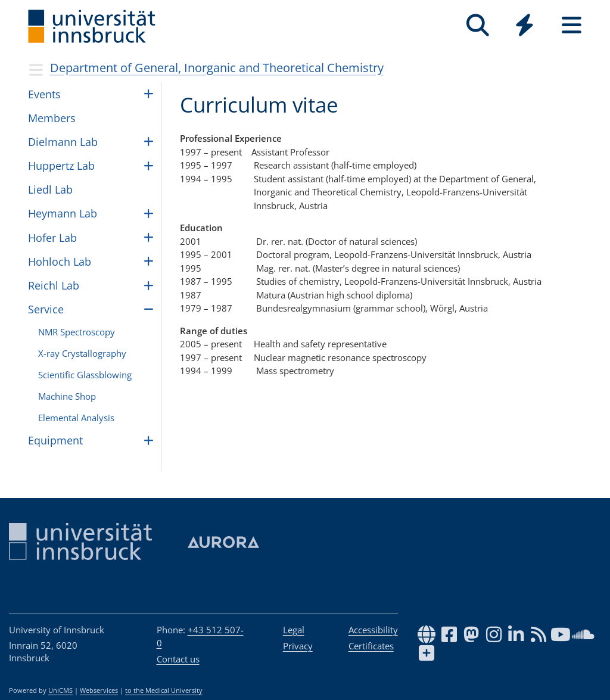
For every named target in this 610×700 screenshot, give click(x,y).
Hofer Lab (52, 238)
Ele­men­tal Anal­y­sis (76, 418)
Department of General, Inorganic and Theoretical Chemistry (217, 68)
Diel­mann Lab (63, 142)
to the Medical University (164, 690)
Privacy (298, 646)
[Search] (477, 25)
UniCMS (60, 690)
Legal (294, 630)
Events (44, 94)
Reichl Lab (54, 285)
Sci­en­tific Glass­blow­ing (85, 375)
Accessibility (373, 630)
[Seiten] (572, 25)
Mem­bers (52, 118)
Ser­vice (46, 309)
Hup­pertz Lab (61, 166)
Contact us (178, 659)
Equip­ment (55, 440)
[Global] (525, 27)
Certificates (371, 646)
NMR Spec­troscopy (77, 332)
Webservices (99, 690)
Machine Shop (67, 396)
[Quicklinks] (525, 25)
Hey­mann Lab (63, 213)
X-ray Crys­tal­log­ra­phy (82, 353)
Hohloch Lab (60, 262)
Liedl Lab (50, 189)
